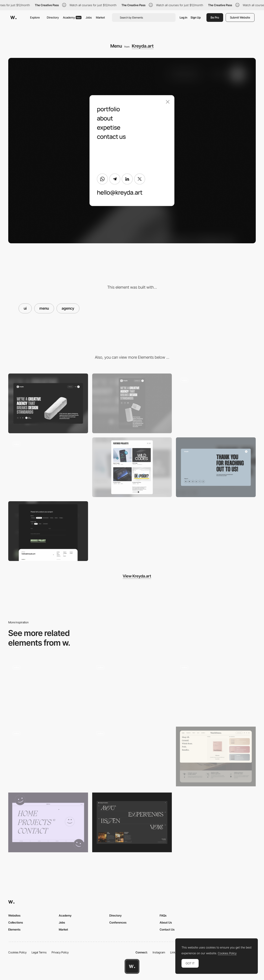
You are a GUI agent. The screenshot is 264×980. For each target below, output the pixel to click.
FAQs (163, 915)
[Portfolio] (132, 467)
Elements (14, 929)
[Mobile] (132, 403)
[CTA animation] (216, 403)
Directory (53, 17)
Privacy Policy (60, 952)
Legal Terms (39, 952)
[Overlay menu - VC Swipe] (48, 755)
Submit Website (240, 17)
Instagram (159, 952)
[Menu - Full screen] (48, 822)
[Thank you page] (216, 467)
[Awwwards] (13, 18)
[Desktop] (48, 403)
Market (100, 17)
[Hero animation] (48, 467)
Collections (16, 922)
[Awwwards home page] (132, 966)
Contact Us (167, 929)
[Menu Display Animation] (132, 691)
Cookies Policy (17, 952)
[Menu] (132, 756)
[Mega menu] (216, 756)
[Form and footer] (48, 531)
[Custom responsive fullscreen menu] (216, 691)
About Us (166, 922)
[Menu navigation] (48, 691)
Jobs (89, 17)
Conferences (118, 922)
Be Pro (215, 17)
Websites (14, 915)
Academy (72, 17)
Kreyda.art (143, 46)
